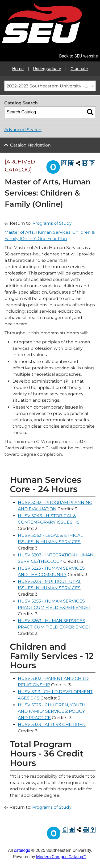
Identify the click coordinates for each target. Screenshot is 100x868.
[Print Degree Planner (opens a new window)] (64, 163)
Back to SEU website (78, 56)
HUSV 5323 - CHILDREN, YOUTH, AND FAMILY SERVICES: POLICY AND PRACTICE (52, 711)
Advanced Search (23, 130)
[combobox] (50, 86)
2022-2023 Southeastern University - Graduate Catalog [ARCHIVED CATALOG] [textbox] (51, 86)
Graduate (79, 69)
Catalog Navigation (30, 145)
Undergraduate (47, 69)
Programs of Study (52, 223)
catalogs (22, 850)
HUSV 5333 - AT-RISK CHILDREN (52, 725)
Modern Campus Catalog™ (61, 857)
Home (18, 69)
